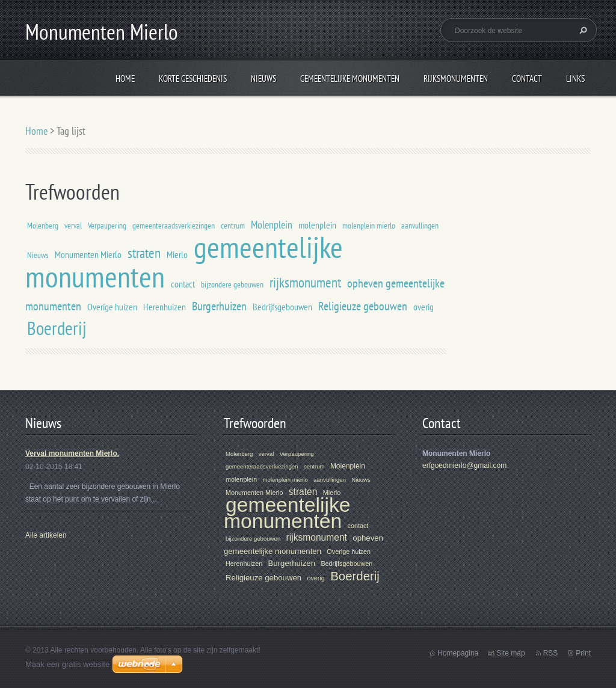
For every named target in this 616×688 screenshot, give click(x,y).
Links (575, 78)
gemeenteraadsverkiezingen (174, 225)
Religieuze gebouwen (363, 306)
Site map (510, 653)
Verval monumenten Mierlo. (72, 453)
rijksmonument (305, 282)
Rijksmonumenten (456, 78)
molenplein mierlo (369, 225)
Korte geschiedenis (193, 78)
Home (125, 78)
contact (183, 284)
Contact (527, 78)
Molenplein (272, 225)
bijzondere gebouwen (232, 284)
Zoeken (582, 30)
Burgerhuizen (219, 306)
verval (73, 225)
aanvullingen (420, 225)
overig (423, 307)
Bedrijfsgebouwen (282, 307)
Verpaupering (107, 225)
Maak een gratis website (67, 664)
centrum (233, 225)
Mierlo (177, 254)
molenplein (317, 225)
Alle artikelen (46, 535)
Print (583, 653)
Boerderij (57, 328)
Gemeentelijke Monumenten (350, 78)
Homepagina (458, 653)
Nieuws (263, 78)
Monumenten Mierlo (88, 254)
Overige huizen (112, 307)
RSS (551, 653)
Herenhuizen (165, 307)
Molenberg (43, 225)
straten (144, 253)
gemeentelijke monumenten (287, 513)
